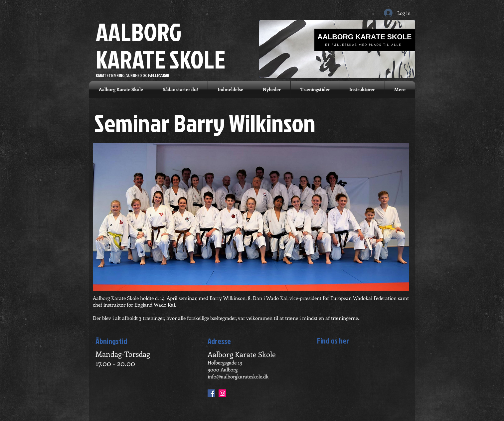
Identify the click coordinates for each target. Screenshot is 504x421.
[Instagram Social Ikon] (222, 393)
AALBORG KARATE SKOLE (161, 45)
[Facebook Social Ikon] (211, 393)
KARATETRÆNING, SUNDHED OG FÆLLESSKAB (133, 75)
